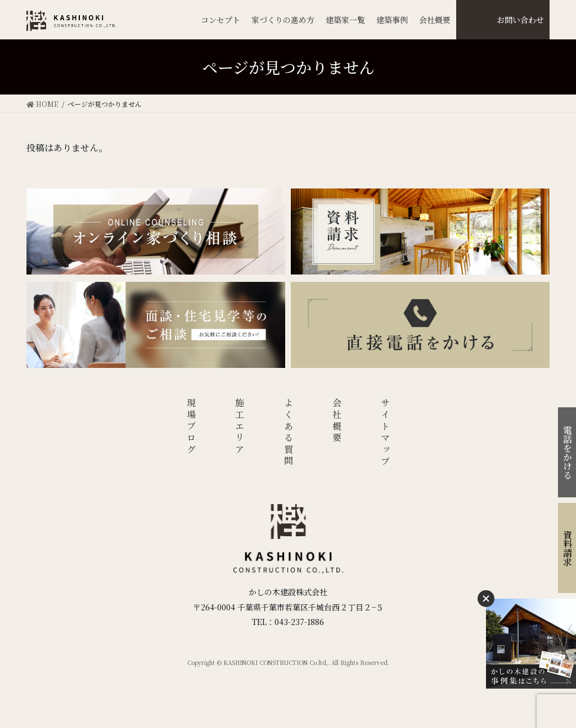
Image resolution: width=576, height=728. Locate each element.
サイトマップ (386, 433)
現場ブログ (191, 427)
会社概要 (337, 421)
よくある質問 (288, 433)
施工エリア (240, 427)
